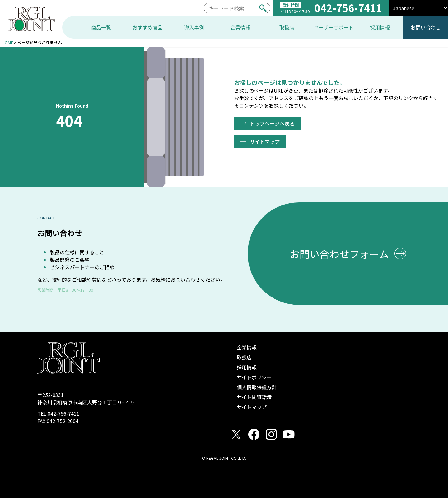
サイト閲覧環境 (254, 397)
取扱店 (244, 357)
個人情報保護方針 (257, 387)
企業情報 (247, 347)
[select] (419, 8)
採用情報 (247, 367)
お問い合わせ (426, 27)
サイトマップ (266, 141)
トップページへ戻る (273, 123)
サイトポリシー (254, 377)
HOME (7, 42)
